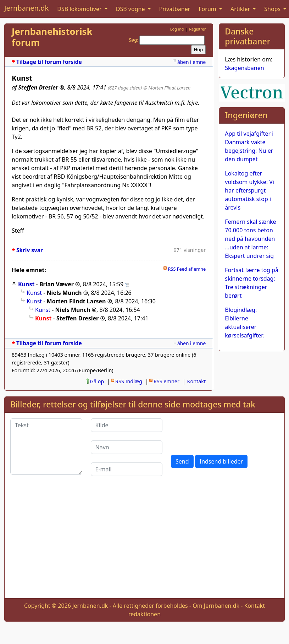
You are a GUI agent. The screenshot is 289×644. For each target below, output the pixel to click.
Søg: (134, 40)
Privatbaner (175, 9)
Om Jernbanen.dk (216, 606)
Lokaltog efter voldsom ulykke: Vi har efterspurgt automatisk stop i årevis (249, 190)
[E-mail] (127, 469)
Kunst (26, 284)
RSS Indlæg (129, 381)
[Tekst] (46, 447)
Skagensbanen (244, 68)
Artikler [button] (241, 9)
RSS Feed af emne (187, 269)
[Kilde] (127, 425)
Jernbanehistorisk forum (52, 37)
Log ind (177, 29)
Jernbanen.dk (26, 8)
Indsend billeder (221, 461)
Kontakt (197, 381)
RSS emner (166, 381)
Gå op (97, 381)
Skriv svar (30, 250)
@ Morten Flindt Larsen (167, 88)
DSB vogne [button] (131, 9)
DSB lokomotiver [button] (80, 9)
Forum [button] (208, 9)
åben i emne (191, 62)
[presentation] (225, 432)
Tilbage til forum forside (49, 62)
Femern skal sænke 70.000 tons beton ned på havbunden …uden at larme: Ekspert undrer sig (250, 239)
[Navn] (127, 447)
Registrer (197, 29)
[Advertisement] (145, 543)
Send (182, 461)
